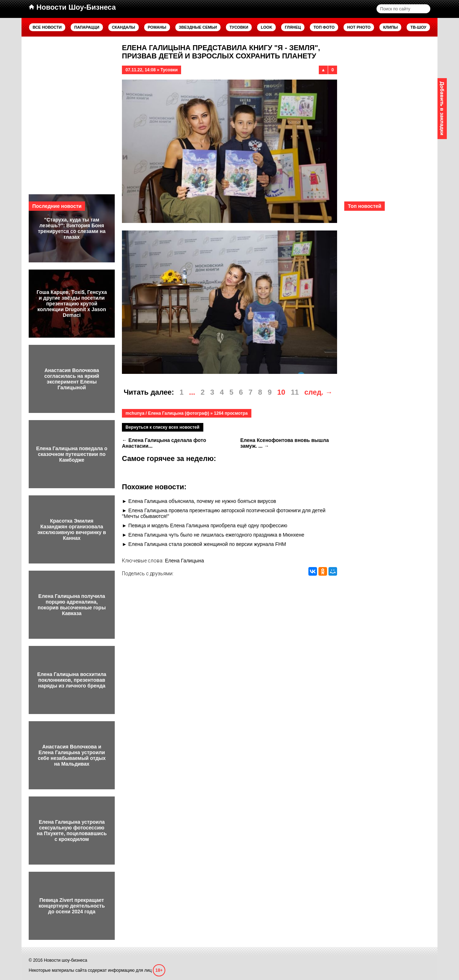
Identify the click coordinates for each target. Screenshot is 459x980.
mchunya (135, 413)
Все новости (47, 27)
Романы (157, 27)
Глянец (293, 27)
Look (266, 27)
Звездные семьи (198, 27)
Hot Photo (359, 27)
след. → (319, 392)
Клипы (390, 27)
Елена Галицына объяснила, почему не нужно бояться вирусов (202, 501)
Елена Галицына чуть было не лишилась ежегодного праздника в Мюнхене (216, 535)
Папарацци (87, 27)
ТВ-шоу (418, 27)
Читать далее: (149, 392)
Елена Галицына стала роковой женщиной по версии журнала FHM (207, 544)
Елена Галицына (184, 561)
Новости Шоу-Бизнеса (72, 7)
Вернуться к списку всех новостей (162, 427)
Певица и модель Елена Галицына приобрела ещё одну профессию (208, 525)
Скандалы (124, 27)
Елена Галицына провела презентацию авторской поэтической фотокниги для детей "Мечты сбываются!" (224, 513)
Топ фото (324, 27)
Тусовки (239, 27)
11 (295, 392)
